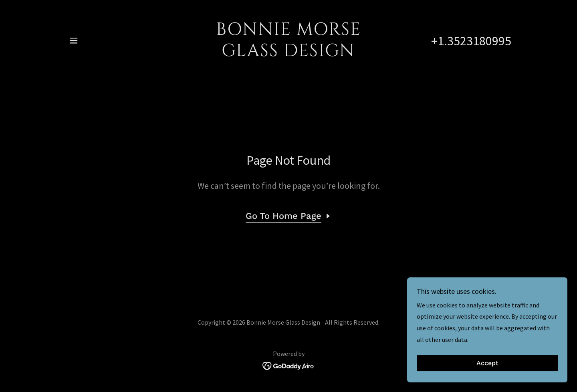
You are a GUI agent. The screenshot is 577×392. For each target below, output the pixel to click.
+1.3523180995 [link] (471, 41)
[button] (74, 40)
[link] (289, 54)
